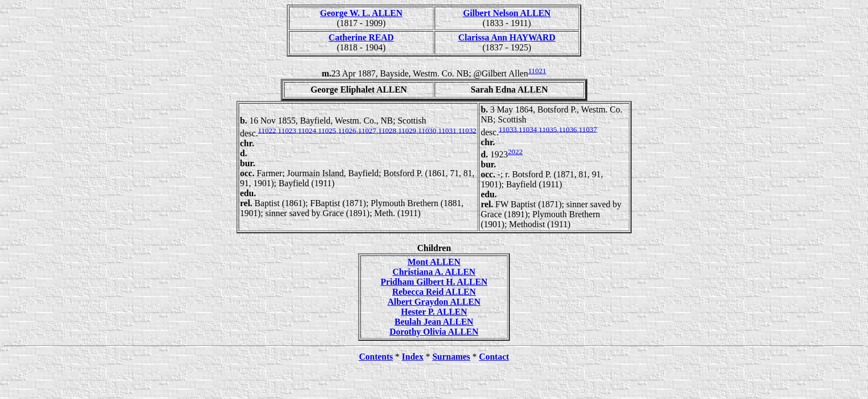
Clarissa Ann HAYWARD (507, 37)
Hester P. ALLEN (434, 312)
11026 (347, 130)
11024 (307, 130)
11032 (467, 130)
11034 (528, 129)
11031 (447, 130)
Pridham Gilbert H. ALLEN (434, 282)
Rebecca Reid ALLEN (434, 292)
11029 (407, 130)
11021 (537, 71)
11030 (427, 130)
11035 (548, 129)
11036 (568, 129)
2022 (515, 152)
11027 (367, 130)
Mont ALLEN (434, 262)
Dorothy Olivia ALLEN (434, 332)
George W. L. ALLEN (361, 13)
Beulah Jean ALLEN (434, 322)
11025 (327, 130)
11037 (588, 129)
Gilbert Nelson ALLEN (507, 13)
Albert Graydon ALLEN (434, 302)
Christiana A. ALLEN (434, 272)
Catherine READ (361, 37)
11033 (508, 129)
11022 (267, 130)
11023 (287, 130)
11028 (387, 130)
